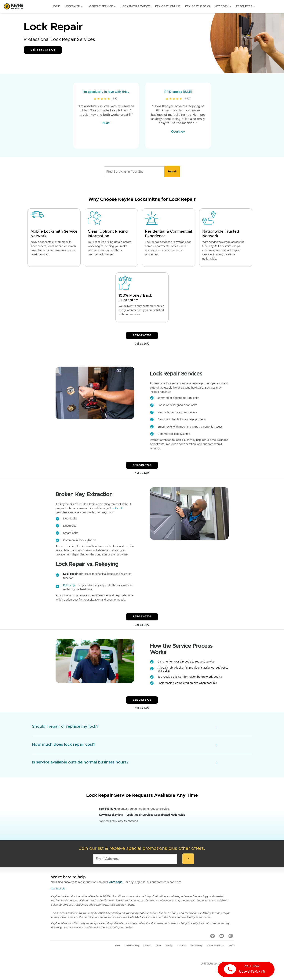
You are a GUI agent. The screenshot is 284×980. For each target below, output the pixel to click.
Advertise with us (216, 946)
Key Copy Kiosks (197, 6)
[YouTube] (222, 936)
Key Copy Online (168, 6)
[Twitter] (213, 936)
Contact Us (58, 889)
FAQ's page (115, 882)
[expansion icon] (217, 727)
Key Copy (223, 6)
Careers (147, 946)
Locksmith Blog (132, 946)
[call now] (246, 969)
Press (118, 946)
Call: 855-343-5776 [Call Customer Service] (43, 50)
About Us (182, 946)
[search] (172, 172)
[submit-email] (188, 859)
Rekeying (69, 585)
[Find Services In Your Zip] (134, 172)
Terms (158, 946)
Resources (246, 6)
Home (56, 6)
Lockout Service (102, 6)
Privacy (169, 946)
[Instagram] (231, 936)
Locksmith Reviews (136, 6)
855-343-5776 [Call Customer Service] (142, 336)
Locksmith (74, 6)
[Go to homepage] (13, 6)
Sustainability (197, 946)
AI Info (232, 946)
